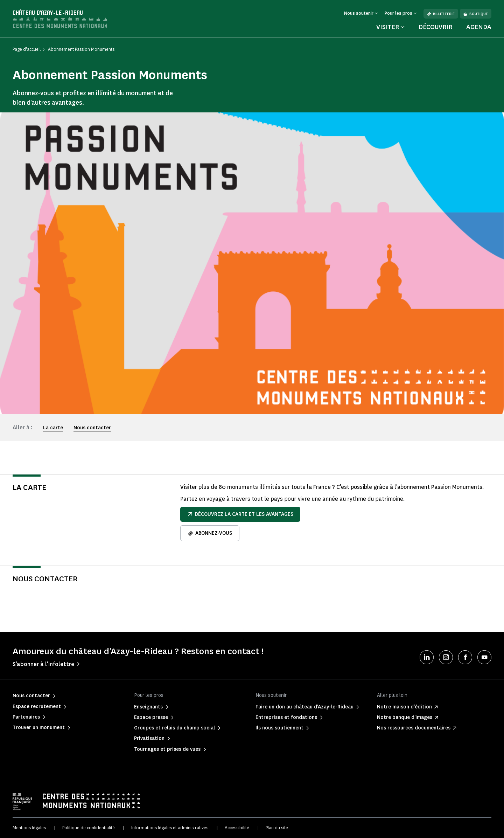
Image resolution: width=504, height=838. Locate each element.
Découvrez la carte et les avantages (240, 514)
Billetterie (441, 14)
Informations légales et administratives (170, 828)
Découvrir (435, 27)
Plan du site (277, 828)
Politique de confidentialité (89, 828)
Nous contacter (92, 428)
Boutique (476, 14)
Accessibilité (237, 828)
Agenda (479, 27)
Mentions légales (29, 828)
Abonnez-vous (210, 533)
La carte (53, 428)
